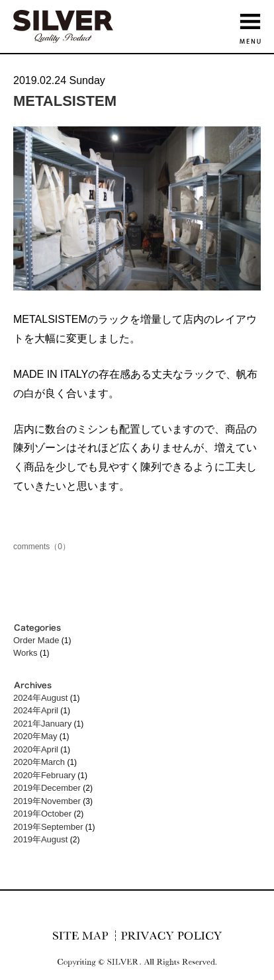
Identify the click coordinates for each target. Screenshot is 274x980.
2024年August (40, 698)
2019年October (42, 814)
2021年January (42, 724)
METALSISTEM (65, 101)
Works (25, 653)
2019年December (47, 788)
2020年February (44, 775)
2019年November (47, 801)
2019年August (40, 839)
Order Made (36, 640)
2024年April (36, 710)
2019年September (48, 827)
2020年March (39, 762)
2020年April (36, 749)
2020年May (35, 736)
